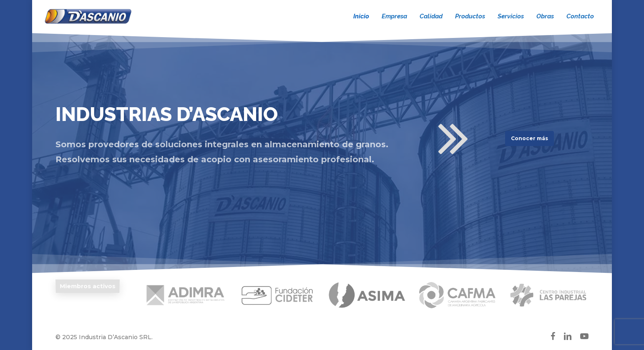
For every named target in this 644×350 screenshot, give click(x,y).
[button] (530, 138)
